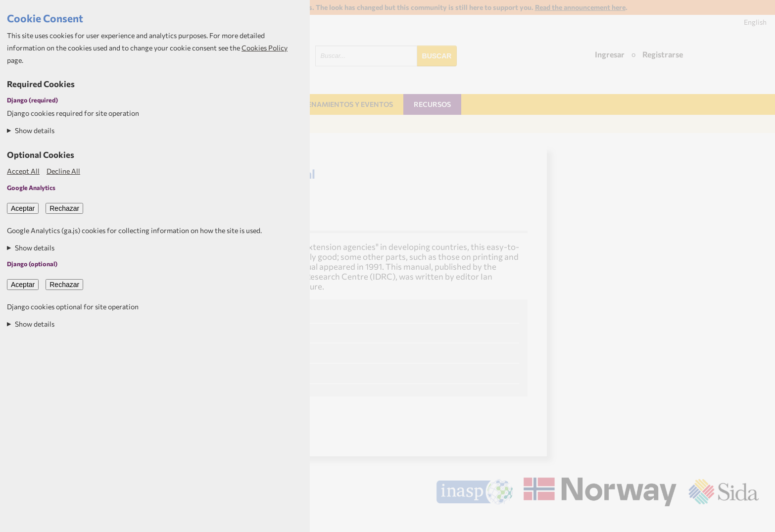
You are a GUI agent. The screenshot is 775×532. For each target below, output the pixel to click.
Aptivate (750, 520)
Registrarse (663, 54)
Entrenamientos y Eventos (341, 104)
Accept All (23, 171)
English (755, 22)
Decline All (63, 171)
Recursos (432, 104)
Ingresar (610, 54)
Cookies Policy (265, 48)
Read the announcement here (580, 7)
